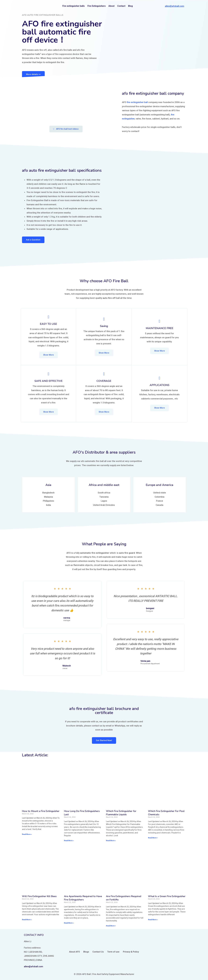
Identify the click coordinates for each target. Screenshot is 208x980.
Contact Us (98, 951)
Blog (130, 6)
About (111, 6)
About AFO (74, 951)
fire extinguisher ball (137, 102)
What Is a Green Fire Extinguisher (167, 896)
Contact (121, 6)
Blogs (86, 951)
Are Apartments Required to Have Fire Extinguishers (83, 898)
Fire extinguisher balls (74, 6)
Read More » (27, 834)
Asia (48, 485)
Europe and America (159, 485)
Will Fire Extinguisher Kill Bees (39, 896)
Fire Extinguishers (97, 6)
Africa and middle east (104, 485)
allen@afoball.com (175, 6)
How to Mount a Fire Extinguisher (41, 811)
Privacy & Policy (131, 951)
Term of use (113, 951)
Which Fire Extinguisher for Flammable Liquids (121, 813)
